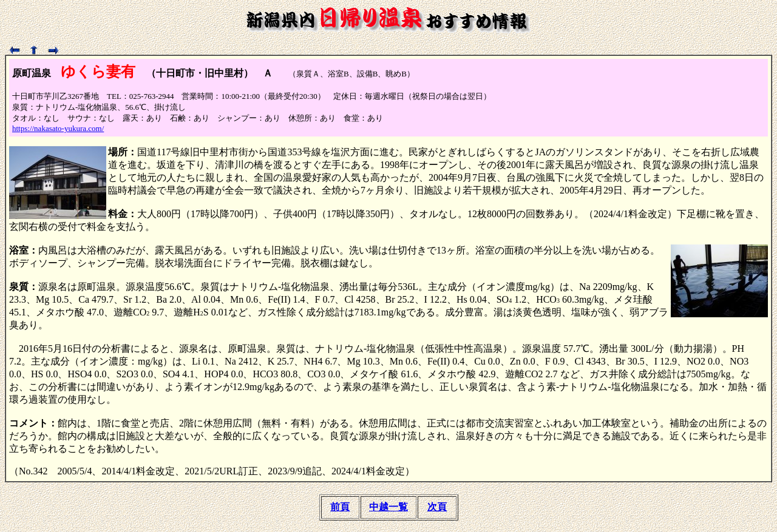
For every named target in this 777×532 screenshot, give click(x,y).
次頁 (437, 507)
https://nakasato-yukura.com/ (58, 128)
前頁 (340, 507)
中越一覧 (388, 507)
